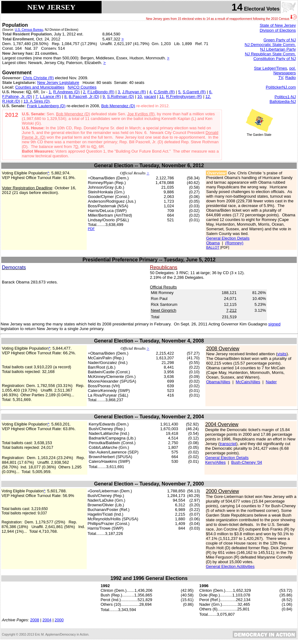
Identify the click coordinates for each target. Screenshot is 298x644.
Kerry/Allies (215, 462)
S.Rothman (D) (120, 97)
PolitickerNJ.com (281, 87)
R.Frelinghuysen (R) (184, 97)
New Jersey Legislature (58, 83)
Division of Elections (278, 30)
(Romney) (234, 243)
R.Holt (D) (11, 101)
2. (85, 92)
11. (162, 97)
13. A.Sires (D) (37, 101)
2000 (59, 620)
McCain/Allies (248, 382)
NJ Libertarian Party (278, 49)
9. (104, 97)
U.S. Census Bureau (29, 30)
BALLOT (213, 247)
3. (119, 92)
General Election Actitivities (230, 566)
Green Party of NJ (280, 40)
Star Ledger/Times (270, 68)
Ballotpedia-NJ (283, 101)
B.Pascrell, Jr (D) (84, 97)
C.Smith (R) (164, 92)
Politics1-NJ (285, 97)
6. (211, 92)
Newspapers (285, 73)
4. (151, 92)
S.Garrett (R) (194, 92)
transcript (228, 444)
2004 (47, 620)
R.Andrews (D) (66, 92)
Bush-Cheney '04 (247, 462)
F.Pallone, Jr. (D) (17, 97)
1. (50, 92)
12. (208, 97)
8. (66, 97)
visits (282, 354)
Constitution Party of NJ (275, 59)
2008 (35, 620)
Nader (271, 382)
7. (37, 97)
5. (180, 92)
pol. (293, 68)
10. (140, 97)
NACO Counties (82, 87)
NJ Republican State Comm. (270, 54)
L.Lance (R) (50, 97)
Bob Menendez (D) (118, 106)
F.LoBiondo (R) (101, 92)
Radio (291, 78)
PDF (91, 229)
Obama (213, 243)
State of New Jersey (278, 25)
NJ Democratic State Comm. (270, 45)
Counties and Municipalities (40, 87)
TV (280, 78)
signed (274, 324)
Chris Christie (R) (38, 78)
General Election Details (228, 238)
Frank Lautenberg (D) (46, 106)
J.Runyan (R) (134, 92)
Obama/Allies (218, 382)
